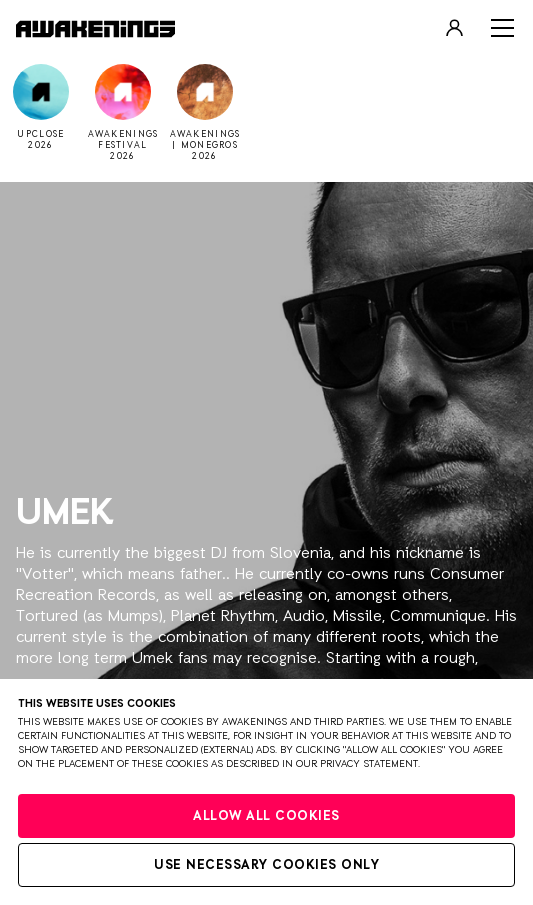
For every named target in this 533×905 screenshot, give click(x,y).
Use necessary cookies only (266, 865)
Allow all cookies (266, 816)
